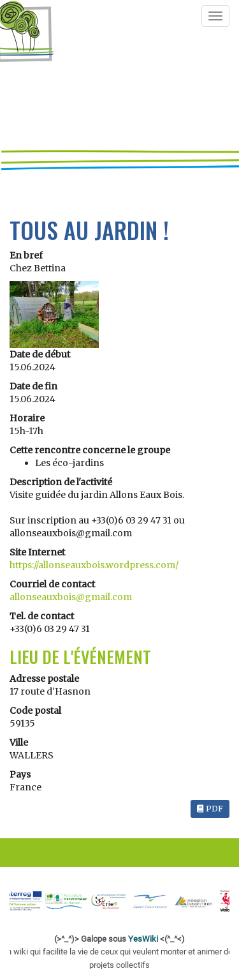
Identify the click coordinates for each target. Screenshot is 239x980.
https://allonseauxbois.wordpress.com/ (94, 565)
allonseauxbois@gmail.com (71, 597)
